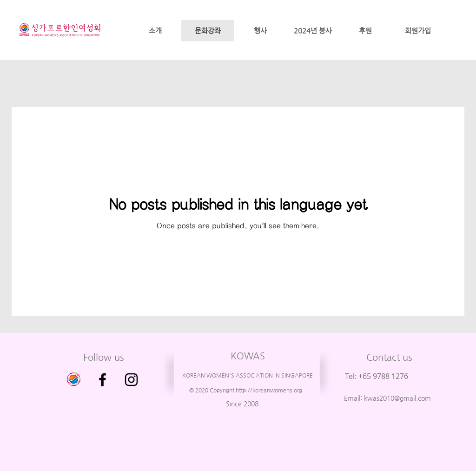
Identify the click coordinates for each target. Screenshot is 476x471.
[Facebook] (102, 380)
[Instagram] (131, 380)
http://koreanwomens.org (269, 390)
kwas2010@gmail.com (397, 398)
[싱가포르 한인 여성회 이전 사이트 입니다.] (74, 380)
